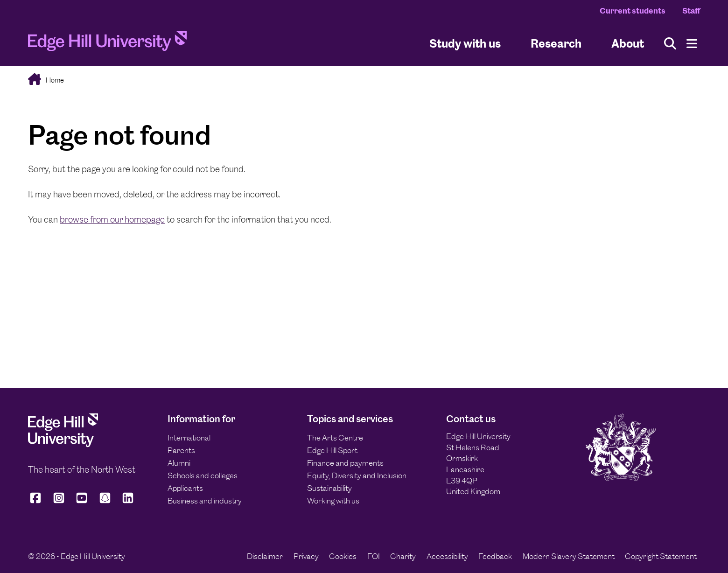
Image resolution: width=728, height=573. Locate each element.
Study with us (465, 44)
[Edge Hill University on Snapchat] (105, 502)
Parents (181, 450)
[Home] (107, 44)
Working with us (333, 501)
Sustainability (329, 488)
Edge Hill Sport (332, 450)
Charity (403, 556)
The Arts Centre (335, 438)
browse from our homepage (112, 220)
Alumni (179, 463)
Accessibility (447, 556)
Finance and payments (345, 463)
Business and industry (205, 501)
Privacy (306, 556)
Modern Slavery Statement (569, 556)
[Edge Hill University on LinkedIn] (128, 502)
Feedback (495, 556)
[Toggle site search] (670, 44)
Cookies (343, 556)
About (628, 44)
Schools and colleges (203, 475)
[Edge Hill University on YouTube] (82, 502)
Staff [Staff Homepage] (691, 11)
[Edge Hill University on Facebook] (37, 502)
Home (54, 80)
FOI (374, 556)
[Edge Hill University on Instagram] (59, 502)
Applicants (185, 488)
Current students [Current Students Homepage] (633, 11)
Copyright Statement (661, 556)
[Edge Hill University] (63, 445)
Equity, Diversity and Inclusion (357, 475)
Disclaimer (265, 556)
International (189, 438)
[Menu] (692, 44)
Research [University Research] (556, 44)
